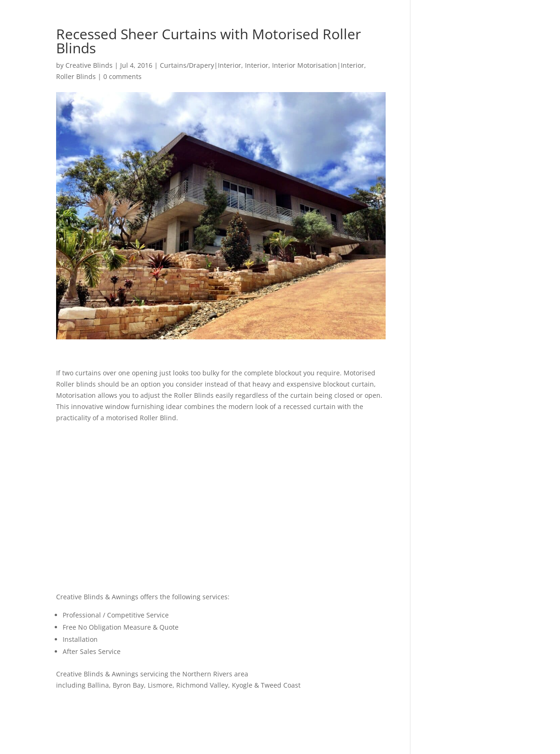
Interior (257, 65)
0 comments (122, 76)
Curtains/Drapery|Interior (201, 65)
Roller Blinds (76, 76)
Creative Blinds (89, 65)
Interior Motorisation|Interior (318, 65)
